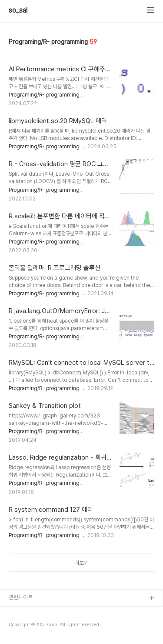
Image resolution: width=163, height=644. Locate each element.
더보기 (81, 563)
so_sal (21, 10)
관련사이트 (21, 597)
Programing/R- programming (44, 95)
